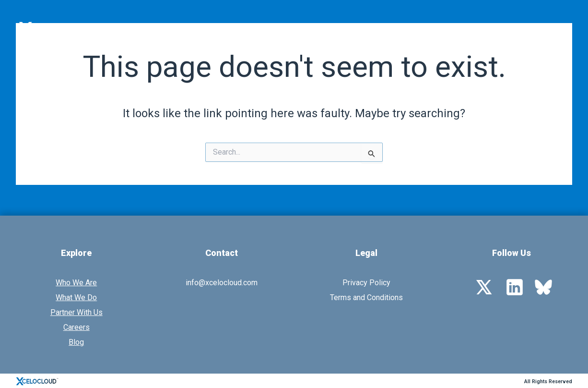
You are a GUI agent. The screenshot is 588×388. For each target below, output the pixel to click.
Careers (76, 327)
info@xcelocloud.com (222, 283)
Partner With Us (413, 29)
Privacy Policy (366, 283)
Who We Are (265, 29)
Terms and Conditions (366, 297)
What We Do (336, 29)
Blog (76, 342)
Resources (488, 29)
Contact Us (547, 29)
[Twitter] (484, 286)
